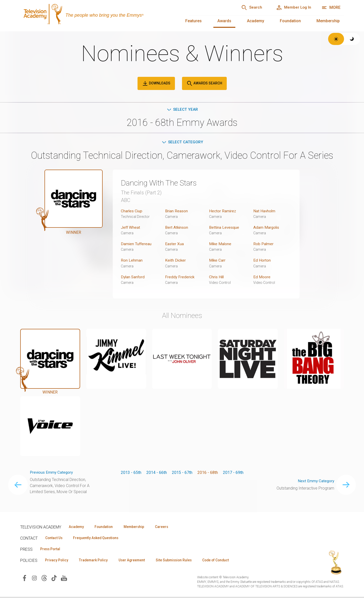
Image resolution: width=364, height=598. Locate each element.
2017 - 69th (233, 473)
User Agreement (136, 561)
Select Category (182, 143)
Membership (328, 21)
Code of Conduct (224, 561)
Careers (167, 527)
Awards (224, 21)
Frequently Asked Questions (99, 539)
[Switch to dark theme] (352, 39)
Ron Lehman (132, 261)
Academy (256, 21)
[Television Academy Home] (100, 15)
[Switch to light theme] (336, 39)
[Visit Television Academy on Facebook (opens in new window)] (25, 579)
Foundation (290, 21)
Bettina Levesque (225, 228)
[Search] (248, 8)
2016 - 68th (208, 473)
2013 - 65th (131, 473)
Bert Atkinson (177, 228)
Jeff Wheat (131, 228)
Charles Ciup (132, 212)
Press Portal (51, 550)
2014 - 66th (157, 473)
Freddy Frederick (180, 277)
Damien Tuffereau (136, 245)
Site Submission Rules (180, 561)
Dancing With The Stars (162, 183)
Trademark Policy (96, 561)
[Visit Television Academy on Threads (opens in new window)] (44, 579)
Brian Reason (177, 212)
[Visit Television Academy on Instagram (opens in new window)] (34, 579)
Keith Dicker (176, 261)
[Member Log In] (292, 8)
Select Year (182, 110)
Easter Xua (175, 245)
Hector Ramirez (223, 212)
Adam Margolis (267, 228)
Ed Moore (262, 277)
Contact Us (55, 539)
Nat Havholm (265, 212)
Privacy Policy (57, 561)
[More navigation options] (331, 8)
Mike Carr (218, 261)
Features (194, 21)
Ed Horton (262, 261)
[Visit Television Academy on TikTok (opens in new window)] (54, 579)
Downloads (156, 83)
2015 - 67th (182, 473)
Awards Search (204, 83)
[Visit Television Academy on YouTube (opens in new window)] (64, 579)
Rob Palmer (264, 245)
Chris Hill (217, 277)
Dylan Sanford (133, 277)
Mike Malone (221, 245)
